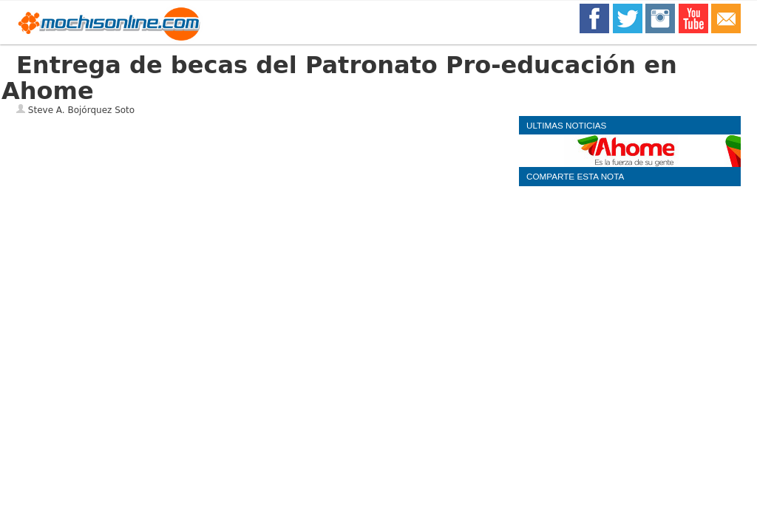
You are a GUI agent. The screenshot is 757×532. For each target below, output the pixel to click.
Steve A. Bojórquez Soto (81, 110)
